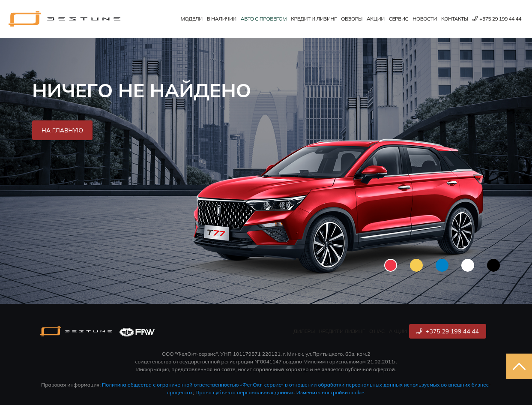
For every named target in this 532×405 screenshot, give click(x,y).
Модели (192, 19)
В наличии (222, 19)
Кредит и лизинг (314, 19)
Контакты (455, 19)
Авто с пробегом (264, 19)
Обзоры (352, 19)
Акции (376, 19)
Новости (425, 19)
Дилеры (304, 331)
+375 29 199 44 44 (497, 19)
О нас (377, 331)
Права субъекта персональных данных (245, 392)
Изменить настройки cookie (330, 392)
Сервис (399, 19)
